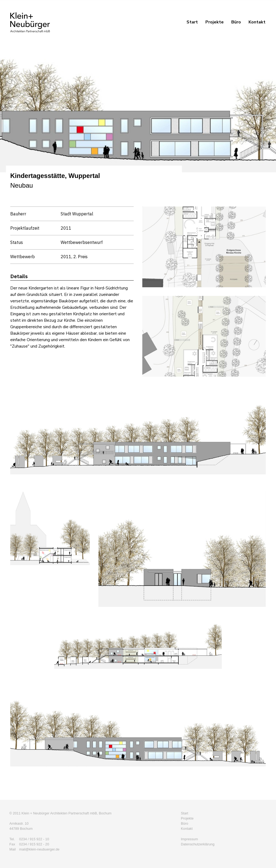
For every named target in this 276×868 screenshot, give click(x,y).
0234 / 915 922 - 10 (34, 839)
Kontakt (257, 22)
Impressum (189, 839)
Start (192, 22)
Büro (236, 22)
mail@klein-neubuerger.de (39, 849)
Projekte (215, 22)
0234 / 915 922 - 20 (34, 844)
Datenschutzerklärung (198, 844)
